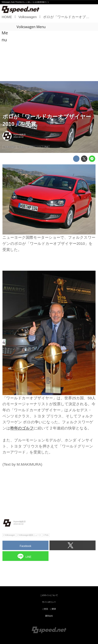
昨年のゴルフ (22, 428)
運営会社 (49, 616)
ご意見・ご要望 (49, 609)
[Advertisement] (49, 56)
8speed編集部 (20, 135)
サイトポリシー (49, 602)
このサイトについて (49, 595)
